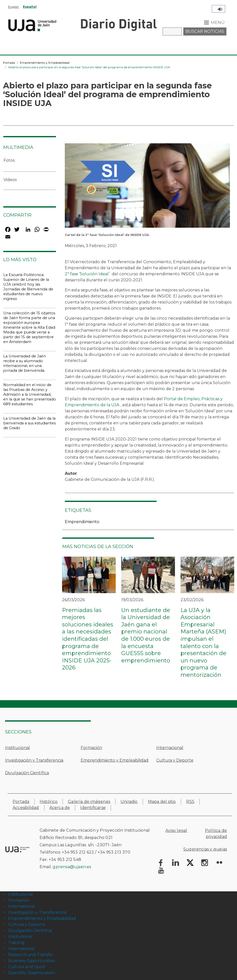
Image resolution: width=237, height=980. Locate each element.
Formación (91, 748)
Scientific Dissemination (32, 973)
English (13, 7)
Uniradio (129, 802)
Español (30, 7)
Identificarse (93, 808)
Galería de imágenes (89, 802)
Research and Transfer (31, 955)
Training (16, 943)
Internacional (170, 748)
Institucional (18, 748)
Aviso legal (176, 831)
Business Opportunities (32, 961)
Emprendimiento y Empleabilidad (45, 63)
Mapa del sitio (162, 802)
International (21, 949)
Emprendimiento (82, 522)
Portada (9, 63)
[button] (147, 187)
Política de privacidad (216, 834)
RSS (190, 802)
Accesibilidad (26, 808)
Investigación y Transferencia (34, 760)
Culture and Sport (27, 967)
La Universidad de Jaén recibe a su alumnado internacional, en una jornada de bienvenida (25, 363)
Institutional (20, 937)
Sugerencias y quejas (205, 849)
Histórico (49, 802)
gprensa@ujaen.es (72, 867)
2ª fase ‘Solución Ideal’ (87, 274)
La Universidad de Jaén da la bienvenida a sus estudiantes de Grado (29, 423)
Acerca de (60, 808)
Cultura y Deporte (175, 760)
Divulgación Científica (27, 773)
